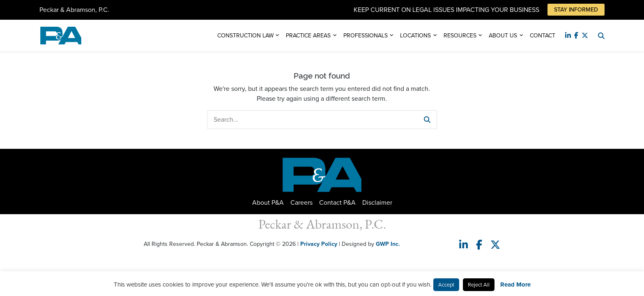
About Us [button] (503, 36)
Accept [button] (446, 285)
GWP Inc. (388, 244)
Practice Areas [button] (308, 36)
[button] (427, 120)
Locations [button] (415, 36)
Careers (301, 202)
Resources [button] (460, 36)
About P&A (268, 202)
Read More (515, 284)
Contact (543, 36)
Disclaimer (377, 202)
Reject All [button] (479, 285)
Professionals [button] (366, 36)
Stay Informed (576, 10)
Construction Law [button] (245, 36)
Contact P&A (337, 202)
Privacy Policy (319, 244)
